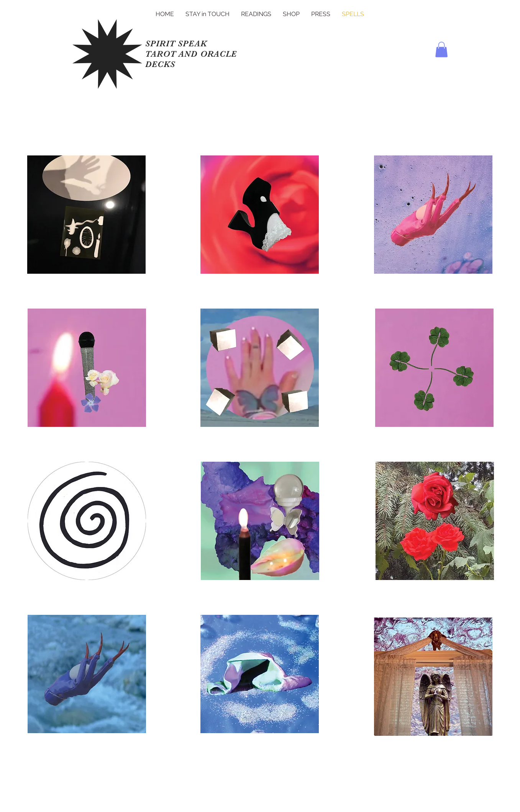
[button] (441, 50)
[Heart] (86, 218)
